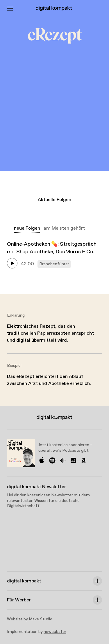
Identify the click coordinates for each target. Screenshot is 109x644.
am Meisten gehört (64, 228)
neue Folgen (27, 228)
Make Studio (41, 619)
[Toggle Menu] (10, 9)
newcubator (55, 632)
